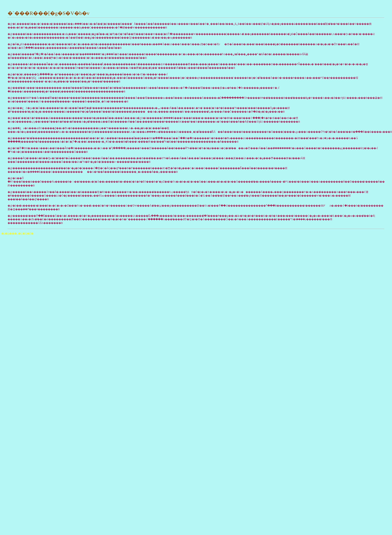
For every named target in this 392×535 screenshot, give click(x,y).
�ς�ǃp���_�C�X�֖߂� (17, 233)
